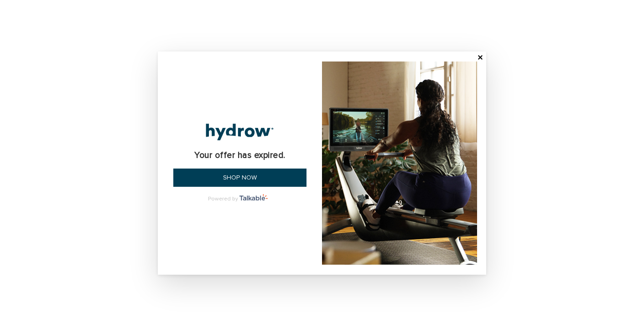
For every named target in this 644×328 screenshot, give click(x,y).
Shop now (240, 177)
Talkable (256, 197)
